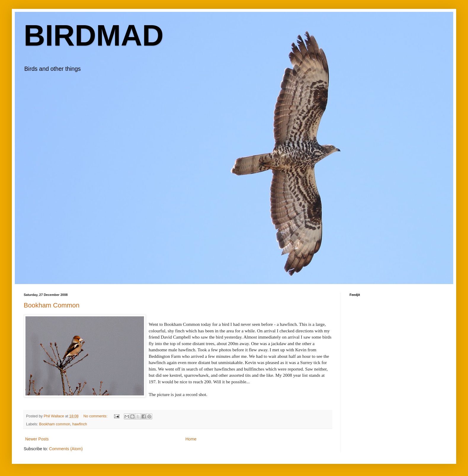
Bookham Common (52, 305)
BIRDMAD (94, 35)
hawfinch (80, 424)
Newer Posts (37, 439)
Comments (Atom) (66, 449)
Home (191, 439)
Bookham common (55, 424)
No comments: (96, 416)
